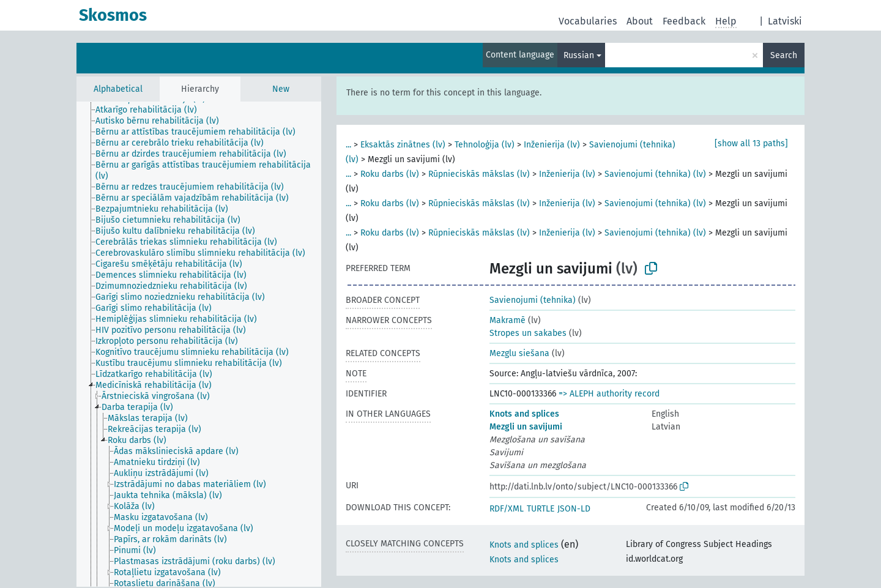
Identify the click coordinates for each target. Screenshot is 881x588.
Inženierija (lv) (552, 145)
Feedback (684, 21)
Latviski (785, 21)
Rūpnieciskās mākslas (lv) (479, 174)
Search (784, 55)
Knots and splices (524, 414)
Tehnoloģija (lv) (485, 145)
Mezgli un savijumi (526, 427)
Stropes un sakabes (528, 333)
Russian (579, 55)
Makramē (507, 320)
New (281, 89)
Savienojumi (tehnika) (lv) (655, 174)
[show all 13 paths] (751, 143)
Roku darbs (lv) (390, 174)
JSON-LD (574, 509)
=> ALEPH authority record (609, 394)
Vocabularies (588, 21)
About (640, 21)
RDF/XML (507, 509)
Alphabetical (118, 89)
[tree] (199, 344)
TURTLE (541, 509)
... (348, 145)
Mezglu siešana (519, 353)
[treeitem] (151, 110)
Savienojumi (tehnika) (533, 300)
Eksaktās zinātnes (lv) (403, 145)
